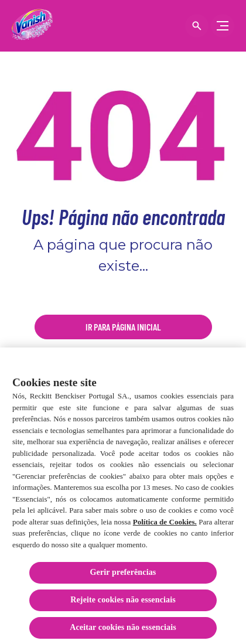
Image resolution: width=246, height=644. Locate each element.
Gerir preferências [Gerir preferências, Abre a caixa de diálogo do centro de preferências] (123, 575)
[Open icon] (197, 26)
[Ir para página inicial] (123, 327)
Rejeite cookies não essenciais (123, 602)
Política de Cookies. (165, 524)
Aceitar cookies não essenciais (123, 630)
